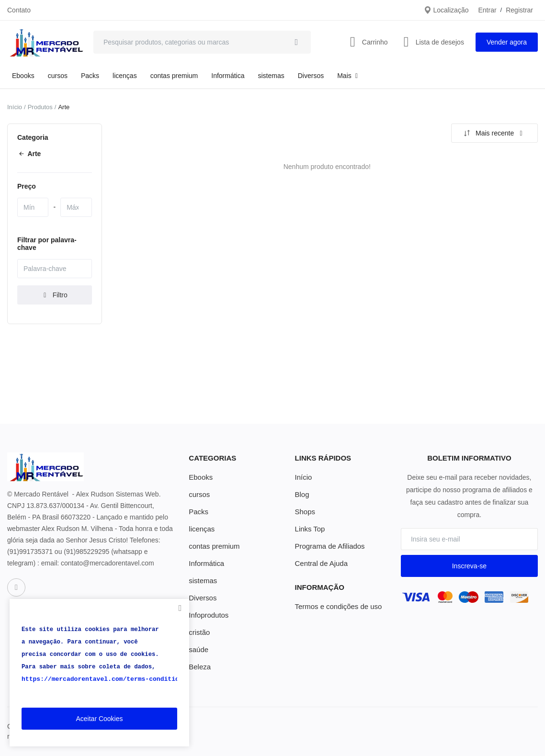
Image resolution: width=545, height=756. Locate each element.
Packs (90, 76)
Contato (19, 10)
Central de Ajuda (320, 564)
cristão (199, 632)
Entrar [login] (487, 10)
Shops (305, 512)
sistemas (271, 76)
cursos (58, 76)
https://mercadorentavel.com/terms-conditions (99, 679)
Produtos (40, 107)
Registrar (519, 10)
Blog (302, 495)
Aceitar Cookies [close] (99, 719)
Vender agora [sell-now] (507, 42)
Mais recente (493, 133)
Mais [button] (348, 76)
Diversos (311, 76)
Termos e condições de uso (336, 607)
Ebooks (23, 76)
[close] (180, 608)
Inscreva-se (469, 566)
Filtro (55, 295)
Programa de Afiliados (328, 546)
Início (15, 107)
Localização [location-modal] (446, 10)
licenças (125, 76)
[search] (296, 42)
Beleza (199, 667)
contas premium (174, 76)
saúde (198, 650)
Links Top (309, 529)
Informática (228, 76)
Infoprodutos (207, 615)
